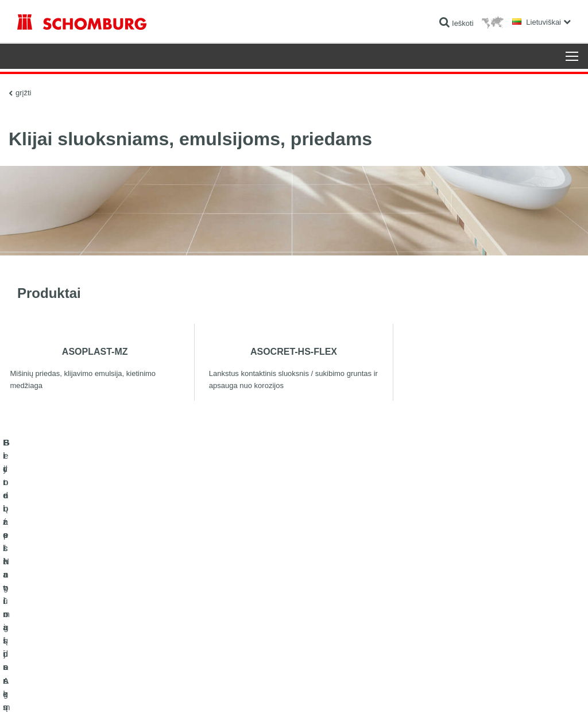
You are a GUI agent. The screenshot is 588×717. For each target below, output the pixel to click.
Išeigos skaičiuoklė (236, 600)
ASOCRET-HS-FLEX (294, 351)
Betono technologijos (49, 652)
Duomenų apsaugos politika (106, 695)
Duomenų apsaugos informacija (191, 695)
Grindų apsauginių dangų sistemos (70, 634)
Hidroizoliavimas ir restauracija (64, 600)
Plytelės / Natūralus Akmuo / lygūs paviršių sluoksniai (98, 617)
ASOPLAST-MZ (95, 351)
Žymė (57, 695)
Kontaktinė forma (233, 634)
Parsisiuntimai (229, 617)
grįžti (23, 92)
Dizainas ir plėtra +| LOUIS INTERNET (527, 695)
